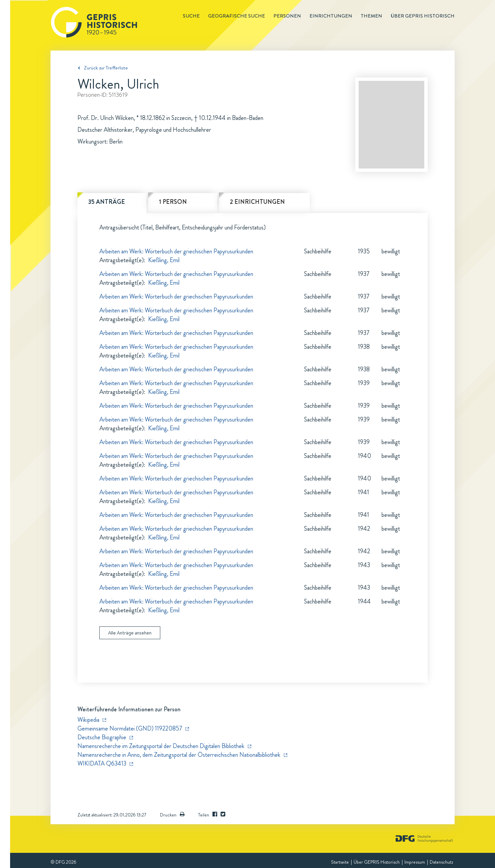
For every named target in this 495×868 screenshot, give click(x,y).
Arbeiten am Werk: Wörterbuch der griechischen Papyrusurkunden (176, 251)
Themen (371, 16)
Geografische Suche (237, 16)
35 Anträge (107, 202)
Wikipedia (88, 720)
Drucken (172, 815)
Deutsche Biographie (102, 737)
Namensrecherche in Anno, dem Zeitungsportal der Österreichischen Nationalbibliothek (179, 755)
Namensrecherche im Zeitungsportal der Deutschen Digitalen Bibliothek (161, 746)
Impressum (415, 862)
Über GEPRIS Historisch (377, 862)
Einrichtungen (331, 16)
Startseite (340, 862)
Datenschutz (441, 862)
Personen (287, 16)
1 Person (173, 202)
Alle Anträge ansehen (130, 633)
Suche (191, 16)
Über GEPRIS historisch (423, 16)
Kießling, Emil (164, 260)
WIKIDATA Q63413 (102, 764)
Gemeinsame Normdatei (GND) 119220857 (130, 728)
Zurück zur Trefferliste (106, 68)
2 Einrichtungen (257, 202)
